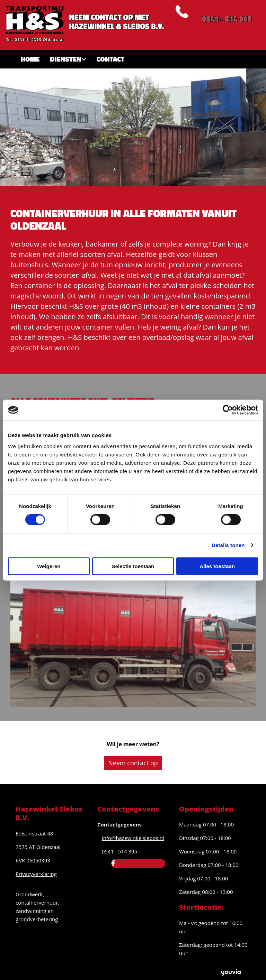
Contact (110, 59)
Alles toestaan (217, 566)
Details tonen (228, 545)
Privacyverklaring (36, 874)
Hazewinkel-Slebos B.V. (49, 813)
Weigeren (49, 566)
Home (30, 59)
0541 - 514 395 (227, 19)
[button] (133, 763)
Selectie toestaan (133, 566)
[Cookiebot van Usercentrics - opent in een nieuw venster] (228, 410)
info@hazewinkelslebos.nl (133, 838)
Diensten (66, 59)
